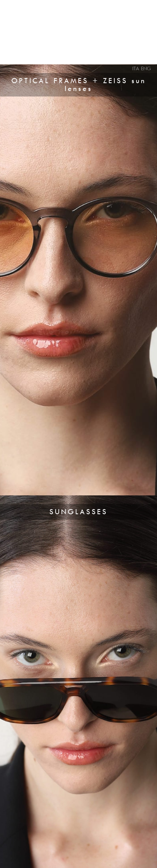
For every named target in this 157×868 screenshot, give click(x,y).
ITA (136, 68)
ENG (146, 68)
